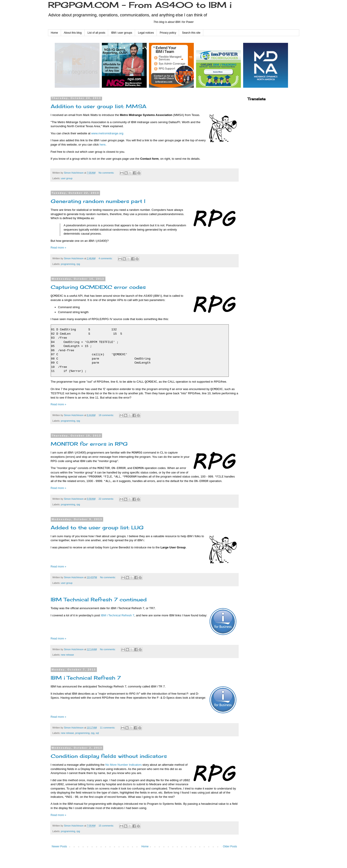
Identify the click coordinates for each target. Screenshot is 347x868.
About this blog (73, 33)
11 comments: (108, 728)
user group (67, 178)
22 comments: (106, 499)
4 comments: (106, 258)
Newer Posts (59, 846)
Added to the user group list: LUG (97, 527)
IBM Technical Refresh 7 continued (99, 599)
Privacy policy (168, 33)
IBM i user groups (122, 33)
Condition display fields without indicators (109, 756)
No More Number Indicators (124, 765)
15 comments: (106, 826)
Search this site (191, 33)
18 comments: (106, 415)
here (103, 145)
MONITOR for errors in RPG (89, 444)
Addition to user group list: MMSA (98, 106)
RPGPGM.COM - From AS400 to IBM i (140, 5)
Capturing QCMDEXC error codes (98, 287)
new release (67, 655)
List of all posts (96, 33)
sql (97, 733)
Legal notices (146, 33)
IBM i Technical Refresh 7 (117, 615)
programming (68, 264)
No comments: (107, 173)
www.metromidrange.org (107, 133)
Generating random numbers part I (98, 201)
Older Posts (230, 846)
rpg (78, 264)
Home (55, 33)
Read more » (58, 248)
